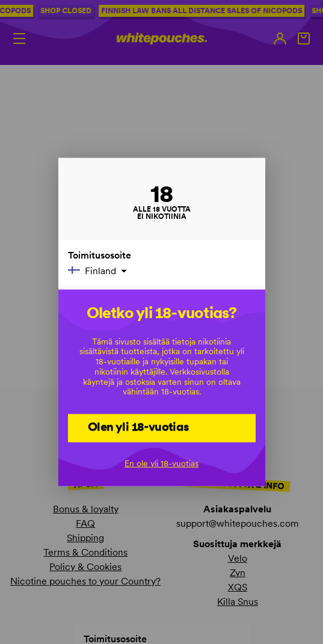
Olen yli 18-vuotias (139, 427)
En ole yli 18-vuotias (161, 463)
